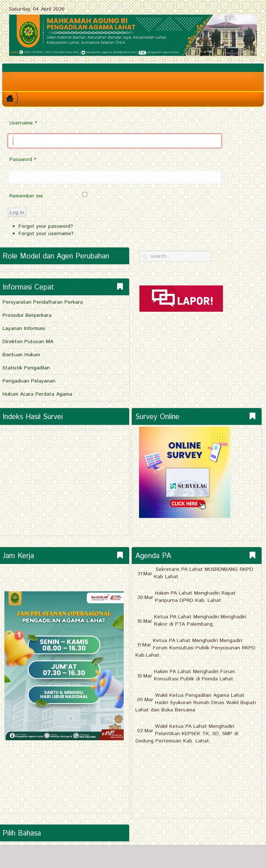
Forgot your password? (46, 226)
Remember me (26, 196)
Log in (17, 212)
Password (23, 160)
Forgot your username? (46, 234)
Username (23, 123)
